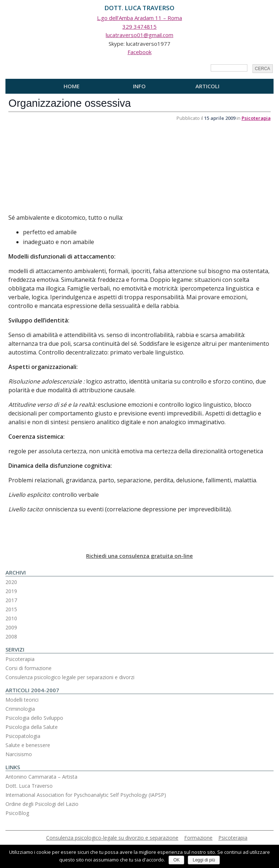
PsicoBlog (17, 813)
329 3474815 (139, 27)
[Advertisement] (63, 168)
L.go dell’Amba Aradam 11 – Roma (139, 18)
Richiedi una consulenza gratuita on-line (139, 556)
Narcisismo (19, 754)
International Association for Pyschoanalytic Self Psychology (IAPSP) (86, 795)
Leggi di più (204, 860)
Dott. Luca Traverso (29, 786)
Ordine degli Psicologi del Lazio (42, 804)
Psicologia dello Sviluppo (34, 718)
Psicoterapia (256, 118)
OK (176, 860)
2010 (11, 618)
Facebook (139, 52)
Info (139, 86)
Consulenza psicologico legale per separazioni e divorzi (70, 677)
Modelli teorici (22, 700)
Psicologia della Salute (32, 727)
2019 (11, 591)
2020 (11, 582)
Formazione (198, 838)
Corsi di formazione (29, 668)
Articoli (207, 86)
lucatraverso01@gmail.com (139, 35)
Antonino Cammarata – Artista (41, 777)
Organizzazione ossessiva (70, 103)
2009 (11, 627)
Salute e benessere (28, 745)
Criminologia (20, 709)
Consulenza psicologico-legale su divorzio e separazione (112, 838)
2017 (11, 600)
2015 (11, 609)
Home (72, 86)
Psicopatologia (23, 736)
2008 (11, 636)
